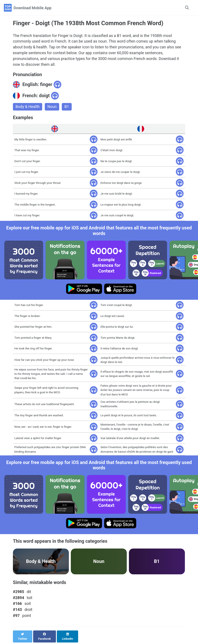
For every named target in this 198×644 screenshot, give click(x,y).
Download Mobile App (32, 8)
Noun (52, 107)
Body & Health (28, 107)
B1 (67, 107)
